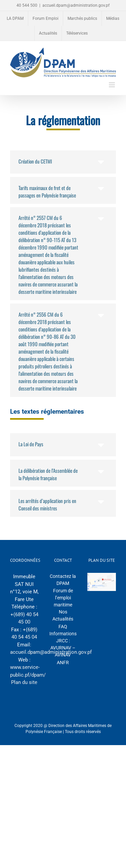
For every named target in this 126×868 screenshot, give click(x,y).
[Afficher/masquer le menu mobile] (112, 85)
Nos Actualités (63, 615)
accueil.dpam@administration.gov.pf (76, 5)
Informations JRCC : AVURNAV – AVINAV (63, 644)
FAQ (63, 627)
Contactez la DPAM (63, 580)
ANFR (63, 663)
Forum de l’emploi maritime (63, 598)
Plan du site (24, 682)
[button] (63, 162)
